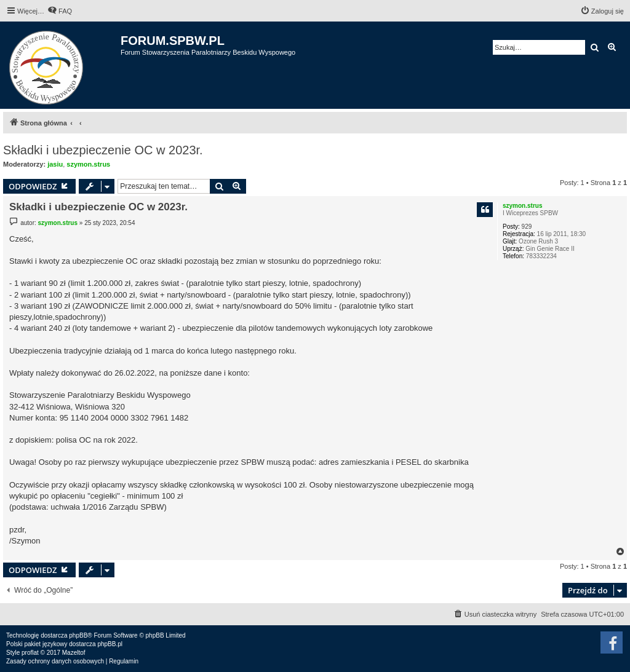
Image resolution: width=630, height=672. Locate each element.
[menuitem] (60, 11)
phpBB (78, 635)
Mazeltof (74, 653)
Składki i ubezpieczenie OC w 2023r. (103, 150)
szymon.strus (88, 164)
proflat (30, 653)
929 (527, 227)
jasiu (55, 164)
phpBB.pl (110, 644)
